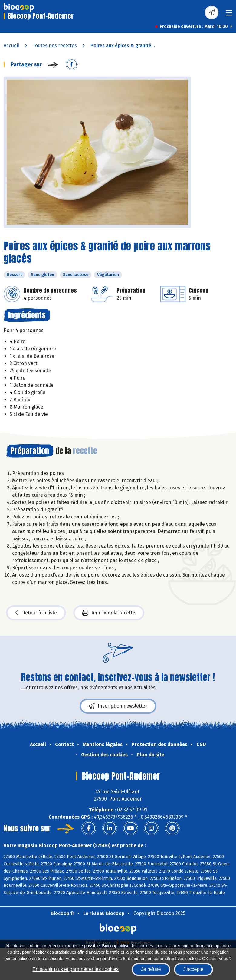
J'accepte (193, 969)
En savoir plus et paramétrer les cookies (75, 969)
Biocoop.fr (62, 913)
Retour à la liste (36, 613)
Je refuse (151, 969)
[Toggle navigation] (229, 15)
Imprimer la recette (109, 613)
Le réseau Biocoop (104, 913)
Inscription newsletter (118, 706)
